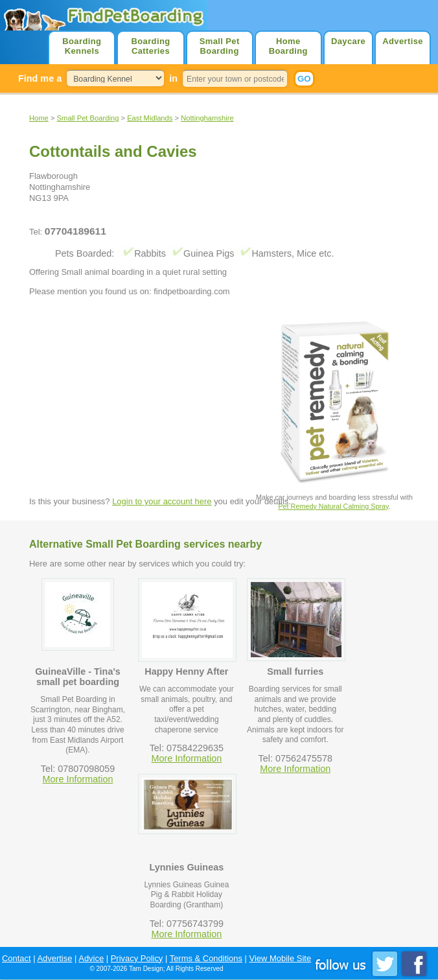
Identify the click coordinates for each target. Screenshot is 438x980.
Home (39, 118)
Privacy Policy (137, 958)
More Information (78, 779)
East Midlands (150, 118)
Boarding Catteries (150, 46)
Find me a (40, 78)
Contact (17, 958)
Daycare (348, 41)
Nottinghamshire (207, 118)
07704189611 (75, 231)
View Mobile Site (281, 958)
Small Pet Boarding (220, 46)
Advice (91, 958)
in (173, 78)
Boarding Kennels (82, 46)
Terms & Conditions (206, 958)
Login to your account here (162, 501)
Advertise (403, 41)
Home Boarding (288, 46)
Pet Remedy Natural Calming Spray (333, 506)
